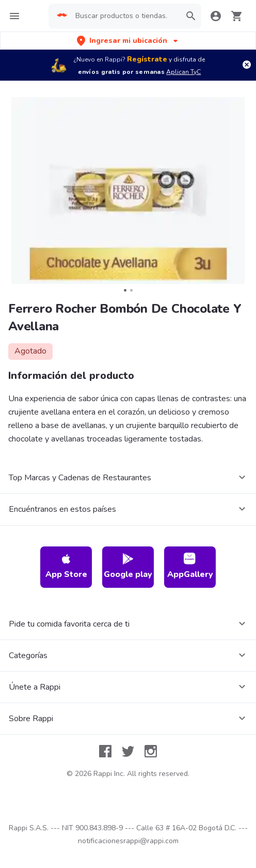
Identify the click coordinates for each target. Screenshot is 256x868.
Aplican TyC (183, 72)
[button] (128, 41)
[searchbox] (125, 16)
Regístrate (147, 59)
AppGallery (190, 566)
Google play (128, 566)
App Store (66, 566)
